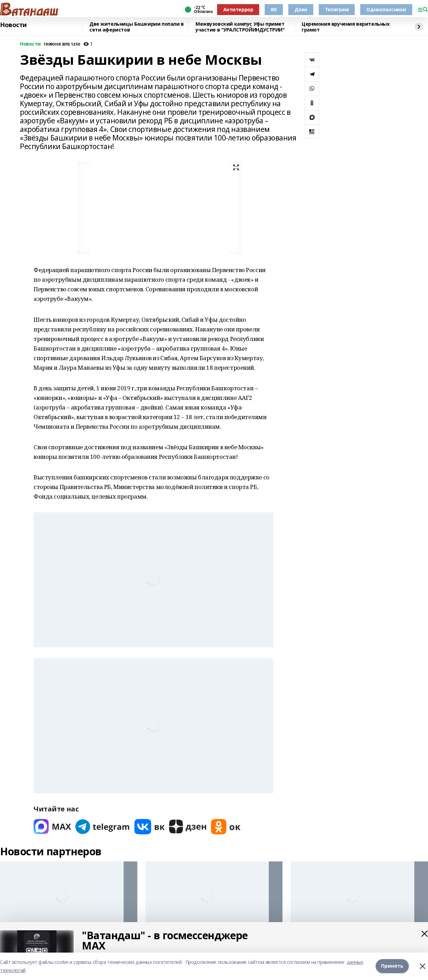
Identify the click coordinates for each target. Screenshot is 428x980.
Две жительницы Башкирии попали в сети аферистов (137, 27)
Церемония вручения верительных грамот (345, 27)
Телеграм (337, 9)
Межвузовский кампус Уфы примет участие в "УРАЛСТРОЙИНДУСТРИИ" (240, 27)
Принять (392, 966)
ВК (274, 9)
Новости (13, 25)
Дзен (301, 9)
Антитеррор (238, 9)
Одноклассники (386, 9)
